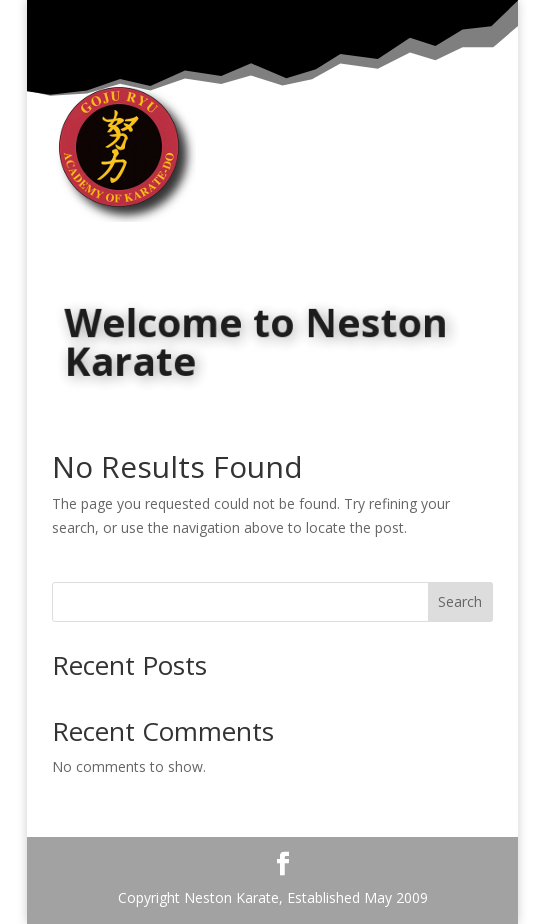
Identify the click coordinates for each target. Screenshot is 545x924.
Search (460, 601)
